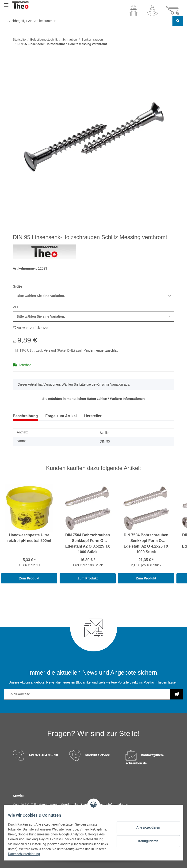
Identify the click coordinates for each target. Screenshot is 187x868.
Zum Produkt (29, 578)
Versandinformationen (112, 805)
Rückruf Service (97, 755)
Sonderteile (70, 805)
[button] (134, 11)
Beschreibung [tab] (25, 416)
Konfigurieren (145, 841)
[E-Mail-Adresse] (87, 694)
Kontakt (19, 805)
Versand (50, 350)
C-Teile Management (43, 805)
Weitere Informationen (127, 399)
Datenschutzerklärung (77, 854)
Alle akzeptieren (145, 827)
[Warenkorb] (172, 11)
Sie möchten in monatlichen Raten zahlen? (93, 399)
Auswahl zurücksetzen (31, 328)
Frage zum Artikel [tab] (61, 416)
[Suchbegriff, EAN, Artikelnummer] (88, 21)
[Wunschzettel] (152, 11)
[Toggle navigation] (6, 3)
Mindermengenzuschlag (101, 350)
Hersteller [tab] (93, 416)
